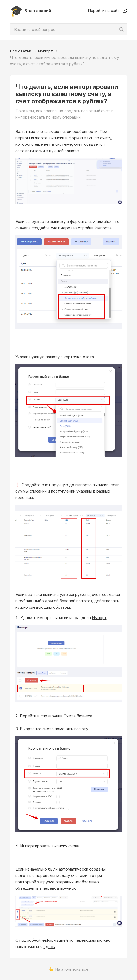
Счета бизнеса (78, 716)
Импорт (45, 51)
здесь (49, 947)
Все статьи (21, 51)
